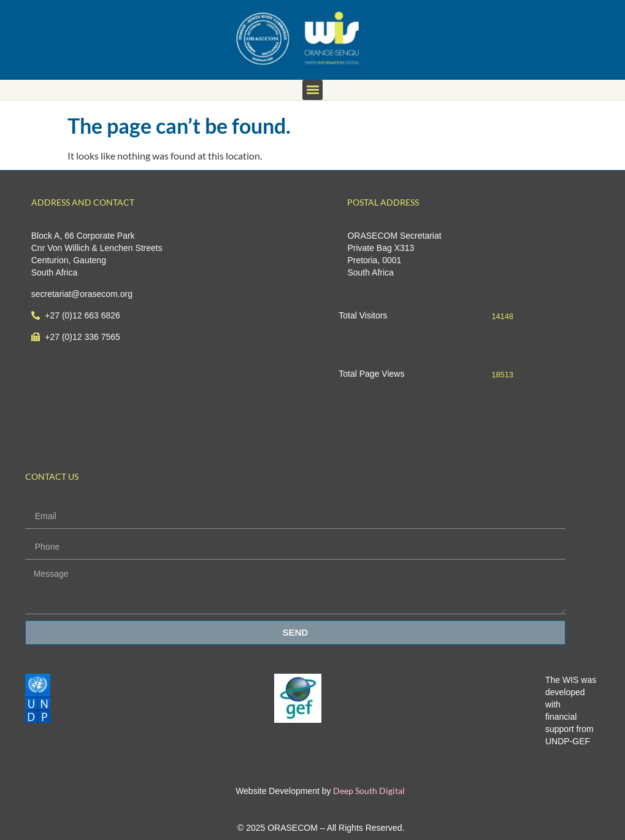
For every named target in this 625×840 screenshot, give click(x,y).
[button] (312, 90)
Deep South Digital (368, 791)
